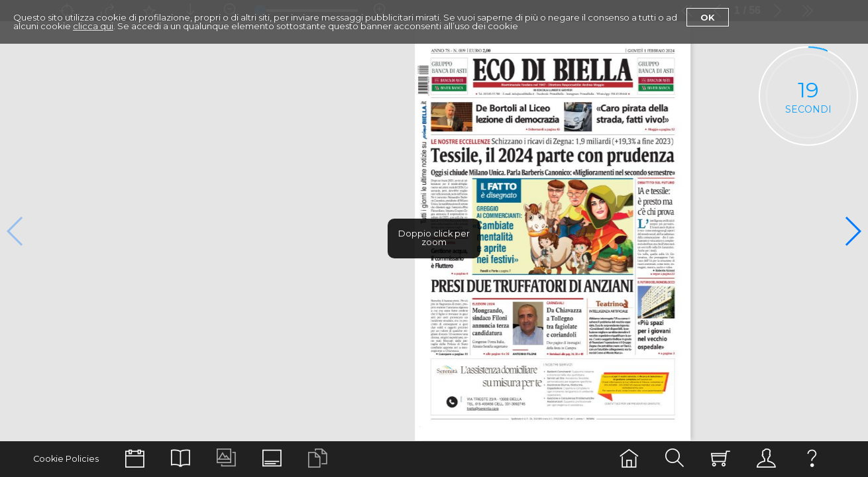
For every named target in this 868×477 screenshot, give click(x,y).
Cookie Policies (66, 459)
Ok (708, 17)
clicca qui (93, 26)
